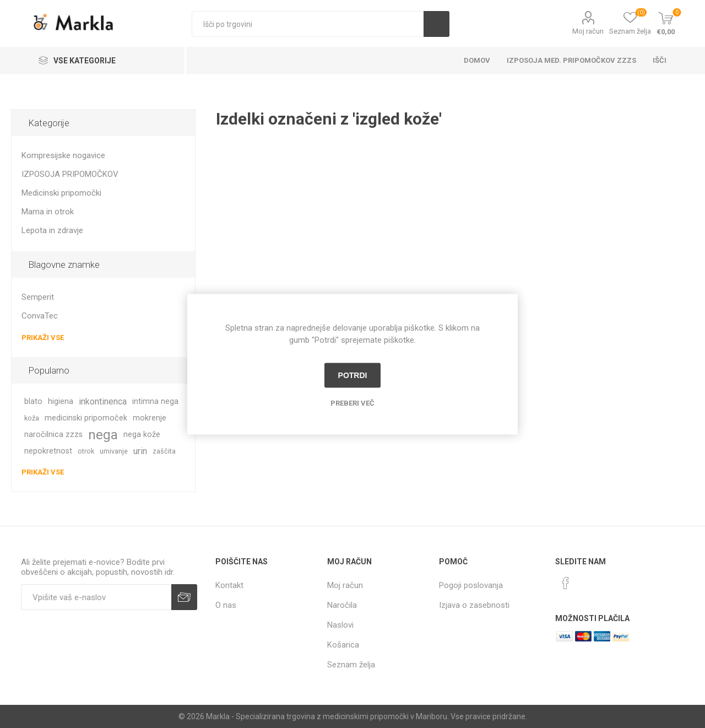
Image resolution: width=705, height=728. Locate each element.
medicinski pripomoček (86, 418)
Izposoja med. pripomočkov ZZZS (571, 60)
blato (33, 401)
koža (32, 418)
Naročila (342, 605)
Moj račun (588, 31)
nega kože (142, 435)
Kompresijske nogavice (63, 155)
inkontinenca (103, 401)
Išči (436, 24)
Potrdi (353, 375)
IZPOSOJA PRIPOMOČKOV (70, 174)
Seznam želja (351, 665)
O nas (226, 605)
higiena (61, 401)
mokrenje (150, 418)
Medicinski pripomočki (61, 193)
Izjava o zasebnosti (474, 605)
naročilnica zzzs (53, 435)
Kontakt (229, 585)
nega (103, 435)
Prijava (184, 597)
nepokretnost (48, 451)
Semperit (38, 297)
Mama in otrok (48, 212)
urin (140, 451)
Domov (477, 60)
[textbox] (308, 24)
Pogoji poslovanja (471, 585)
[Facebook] (566, 583)
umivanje (114, 451)
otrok (86, 451)
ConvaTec (40, 316)
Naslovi (340, 625)
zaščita (164, 451)
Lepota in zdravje (52, 230)
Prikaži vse (43, 338)
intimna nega (155, 401)
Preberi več (352, 403)
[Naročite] (96, 597)
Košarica (343, 645)
